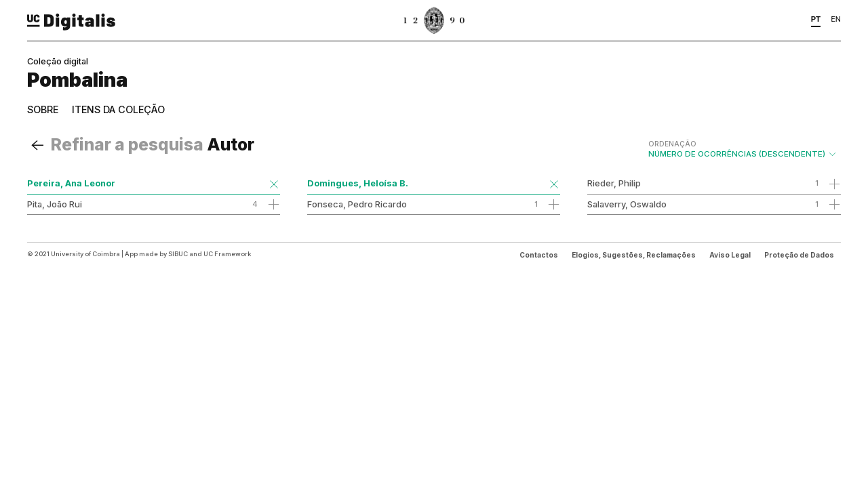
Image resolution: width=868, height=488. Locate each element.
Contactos (539, 255)
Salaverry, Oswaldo (627, 204)
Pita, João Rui (55, 204)
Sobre (43, 109)
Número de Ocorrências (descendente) (743, 149)
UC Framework (227, 254)
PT (816, 19)
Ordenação (672, 144)
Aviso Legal (730, 255)
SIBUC (178, 254)
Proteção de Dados (799, 255)
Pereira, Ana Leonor (71, 183)
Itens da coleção (118, 109)
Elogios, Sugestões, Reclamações (634, 255)
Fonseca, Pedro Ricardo (357, 204)
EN (836, 19)
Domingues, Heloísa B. (358, 183)
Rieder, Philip (614, 183)
